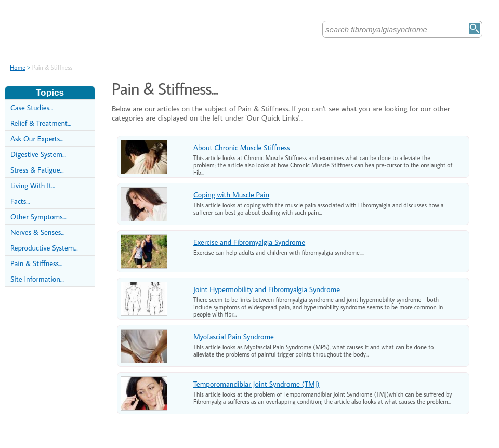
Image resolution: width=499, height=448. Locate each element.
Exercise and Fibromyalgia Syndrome (249, 242)
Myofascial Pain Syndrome (234, 337)
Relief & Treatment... (41, 123)
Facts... (20, 201)
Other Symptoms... (38, 216)
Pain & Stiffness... (36, 263)
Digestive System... (38, 154)
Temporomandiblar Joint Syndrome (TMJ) (257, 384)
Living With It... (33, 185)
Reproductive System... (44, 248)
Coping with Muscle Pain (231, 195)
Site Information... (37, 279)
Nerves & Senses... (37, 232)
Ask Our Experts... (37, 139)
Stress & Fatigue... (37, 170)
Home (18, 67)
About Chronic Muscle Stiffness (242, 147)
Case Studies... (32, 107)
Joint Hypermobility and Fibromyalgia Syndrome (267, 289)
